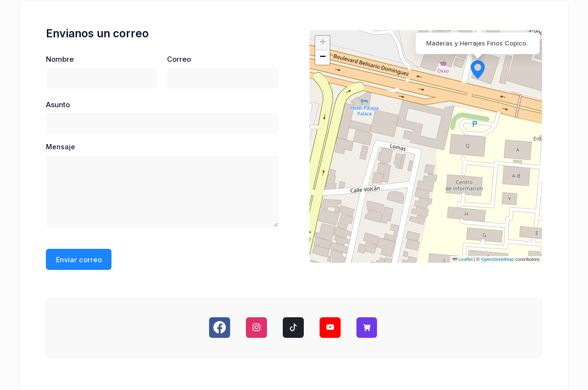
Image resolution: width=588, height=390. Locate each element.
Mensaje (61, 147)
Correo (179, 59)
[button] (471, 63)
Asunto (58, 105)
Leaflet (463, 259)
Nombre (60, 59)
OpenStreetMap (498, 259)
